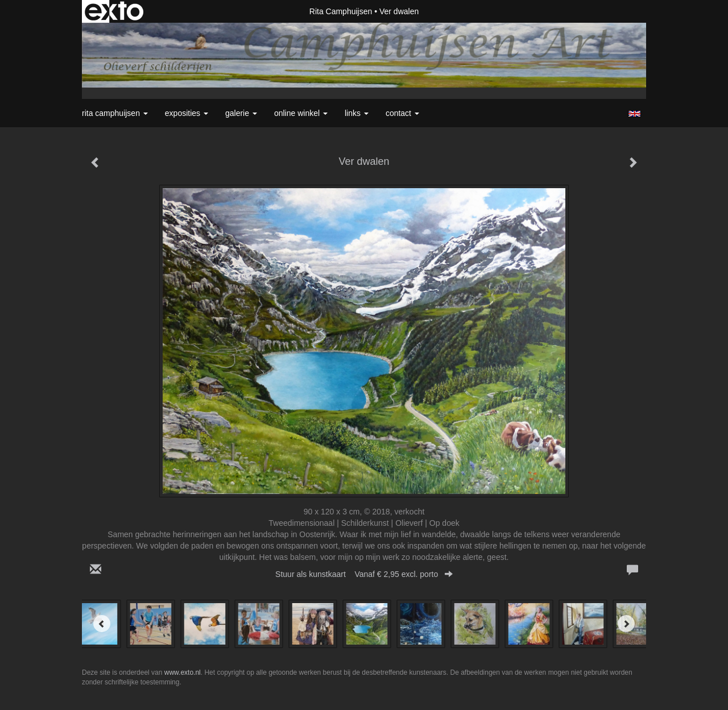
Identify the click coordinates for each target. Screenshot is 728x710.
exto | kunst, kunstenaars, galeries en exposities (114, 11)
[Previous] (102, 624)
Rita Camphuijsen (341, 11)
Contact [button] (402, 113)
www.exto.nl (183, 672)
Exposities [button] (187, 113)
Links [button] (357, 113)
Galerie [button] (241, 113)
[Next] (626, 624)
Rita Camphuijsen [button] (115, 113)
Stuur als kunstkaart (364, 574)
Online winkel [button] (301, 113)
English (634, 114)
